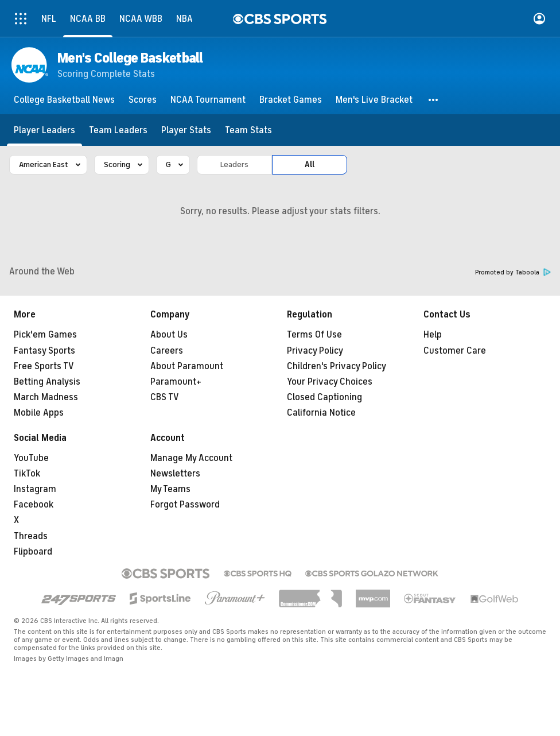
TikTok (27, 474)
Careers (167, 351)
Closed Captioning (324, 397)
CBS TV (165, 397)
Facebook (34, 505)
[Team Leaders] (118, 130)
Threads (31, 536)
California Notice (321, 413)
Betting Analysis (47, 382)
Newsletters (175, 474)
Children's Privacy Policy (337, 366)
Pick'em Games (45, 335)
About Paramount (187, 366)
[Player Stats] (186, 130)
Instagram (35, 489)
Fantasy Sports (44, 351)
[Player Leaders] (44, 130)
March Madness (46, 397)
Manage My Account (191, 458)
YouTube (31, 458)
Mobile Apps (39, 413)
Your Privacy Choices (330, 382)
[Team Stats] (248, 130)
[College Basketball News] (64, 100)
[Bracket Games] (291, 100)
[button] (434, 100)
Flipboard (33, 552)
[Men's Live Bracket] (374, 100)
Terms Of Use (314, 335)
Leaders (234, 164)
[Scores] (143, 100)
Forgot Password (185, 505)
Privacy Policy (315, 351)
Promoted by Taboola (513, 272)
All (310, 164)
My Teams (170, 489)
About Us (169, 335)
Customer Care (455, 351)
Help (433, 335)
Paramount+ (176, 382)
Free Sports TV (44, 366)
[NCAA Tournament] (208, 100)
